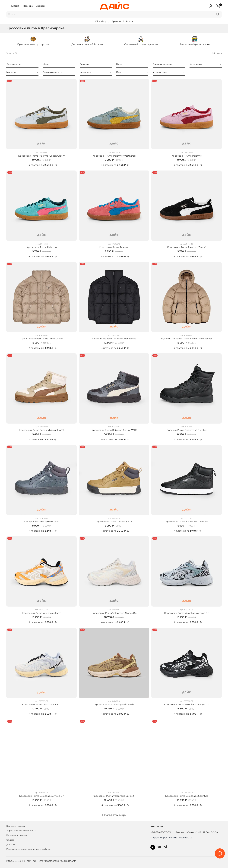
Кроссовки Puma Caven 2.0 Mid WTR (187, 522)
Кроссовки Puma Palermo (187, 156)
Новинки (28, 6)
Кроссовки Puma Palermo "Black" (187, 247)
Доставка (11, 845)
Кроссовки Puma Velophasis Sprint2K (114, 796)
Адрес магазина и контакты (21, 831)
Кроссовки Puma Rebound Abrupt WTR (42, 430)
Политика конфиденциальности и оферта (29, 849)
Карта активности (16, 826)
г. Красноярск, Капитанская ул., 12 (171, 838)
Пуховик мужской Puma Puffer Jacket (42, 339)
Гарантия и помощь (17, 835)
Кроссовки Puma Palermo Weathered (114, 156)
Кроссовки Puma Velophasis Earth (42, 613)
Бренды (40, 6)
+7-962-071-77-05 (160, 832)
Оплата (10, 840)
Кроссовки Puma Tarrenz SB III (42, 522)
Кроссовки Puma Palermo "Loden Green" (41, 156)
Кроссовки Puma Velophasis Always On (114, 613)
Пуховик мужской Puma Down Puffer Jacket (187, 339)
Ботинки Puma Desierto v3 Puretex (187, 430)
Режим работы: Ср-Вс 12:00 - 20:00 (197, 832)
